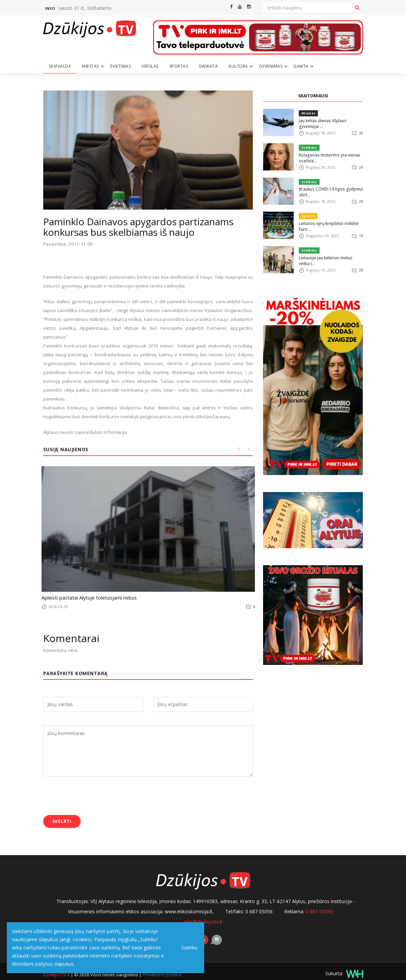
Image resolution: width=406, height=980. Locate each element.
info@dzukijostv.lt (203, 916)
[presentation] (95, 791)
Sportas (179, 66)
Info (50, 8)
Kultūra (238, 66)
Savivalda (60, 66)
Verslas (150, 66)
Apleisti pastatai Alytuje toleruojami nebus (85, 598)
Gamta (301, 66)
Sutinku (188, 948)
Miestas (91, 66)
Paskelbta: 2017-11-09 (68, 244)
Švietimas (120, 66)
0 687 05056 (319, 905)
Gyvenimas (271, 66)
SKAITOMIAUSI (313, 96)
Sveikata (208, 66)
